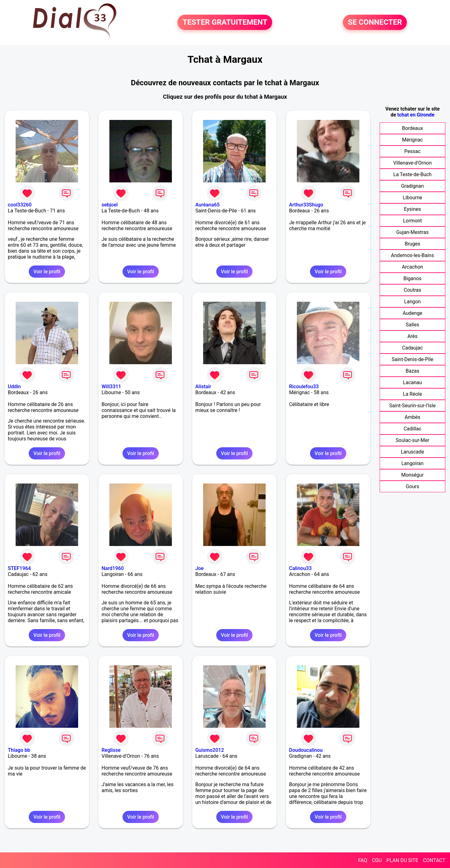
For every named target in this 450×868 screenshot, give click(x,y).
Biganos (412, 278)
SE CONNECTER (375, 22)
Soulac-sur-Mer (412, 440)
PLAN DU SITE (402, 860)
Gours (413, 486)
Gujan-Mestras (412, 232)
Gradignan (412, 186)
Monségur (412, 475)
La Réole (412, 394)
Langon (412, 302)
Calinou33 (300, 568)
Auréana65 (207, 205)
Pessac (412, 151)
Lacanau (413, 382)
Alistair (203, 387)
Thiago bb (19, 750)
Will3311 (111, 387)
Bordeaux (412, 128)
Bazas (412, 371)
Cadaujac (413, 348)
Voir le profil (47, 272)
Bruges (412, 244)
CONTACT (434, 860)
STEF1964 (19, 568)
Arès (412, 336)
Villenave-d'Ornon (412, 163)
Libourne (412, 198)
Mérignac (413, 140)
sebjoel (110, 205)
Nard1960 (113, 568)
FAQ (363, 860)
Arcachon (412, 267)
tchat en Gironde (416, 115)
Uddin (14, 387)
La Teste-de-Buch (413, 174)
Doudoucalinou (306, 750)
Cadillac (412, 429)
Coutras (412, 290)
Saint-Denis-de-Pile (412, 359)
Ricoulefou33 (304, 387)
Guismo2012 (210, 750)
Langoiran (412, 463)
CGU (377, 860)
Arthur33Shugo (306, 205)
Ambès (412, 417)
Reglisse (111, 750)
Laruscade (412, 452)
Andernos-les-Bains (412, 255)
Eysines (412, 209)
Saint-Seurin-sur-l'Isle (413, 406)
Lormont (412, 221)
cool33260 (20, 205)
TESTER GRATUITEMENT (225, 22)
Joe (200, 568)
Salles (413, 325)
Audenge (412, 313)
